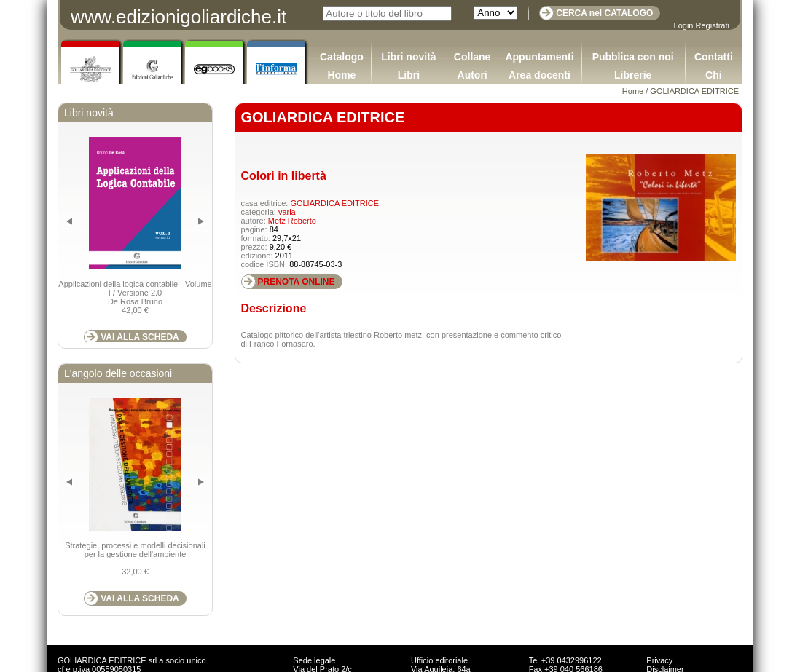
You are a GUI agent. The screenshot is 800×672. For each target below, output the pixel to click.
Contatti (714, 57)
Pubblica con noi (633, 57)
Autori (472, 75)
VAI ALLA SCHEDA (140, 337)
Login (684, 25)
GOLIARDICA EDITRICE (694, 91)
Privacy (659, 660)
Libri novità (408, 57)
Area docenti (540, 75)
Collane (472, 57)
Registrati (713, 25)
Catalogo (342, 57)
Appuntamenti (539, 57)
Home (341, 75)
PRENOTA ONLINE (297, 282)
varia (287, 212)
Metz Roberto (292, 221)
